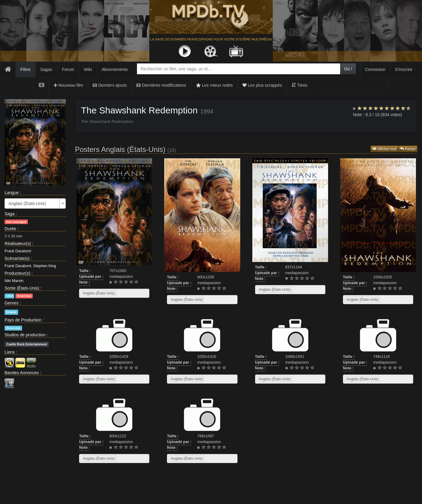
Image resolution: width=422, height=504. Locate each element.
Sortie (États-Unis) (22, 288)
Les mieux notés (214, 85)
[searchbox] (126, 293)
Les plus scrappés (262, 85)
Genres (12, 303)
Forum (68, 69)
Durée (10, 229)
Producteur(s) (17, 273)
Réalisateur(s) (18, 244)
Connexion (375, 69)
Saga (10, 214)
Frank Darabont (18, 251)
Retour (408, 149)
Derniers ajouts (110, 85)
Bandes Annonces (22, 373)
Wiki (88, 69)
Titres (300, 85)
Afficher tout (384, 149)
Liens (10, 352)
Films (25, 69)
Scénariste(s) (17, 258)
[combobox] (239, 69)
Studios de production (25, 335)
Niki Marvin (14, 281)
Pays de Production (23, 320)
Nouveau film (68, 85)
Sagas (46, 69)
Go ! (348, 69)
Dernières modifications (161, 85)
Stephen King (45, 266)
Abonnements (115, 69)
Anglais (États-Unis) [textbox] (27, 203)
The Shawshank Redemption (139, 110)
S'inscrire (404, 69)
